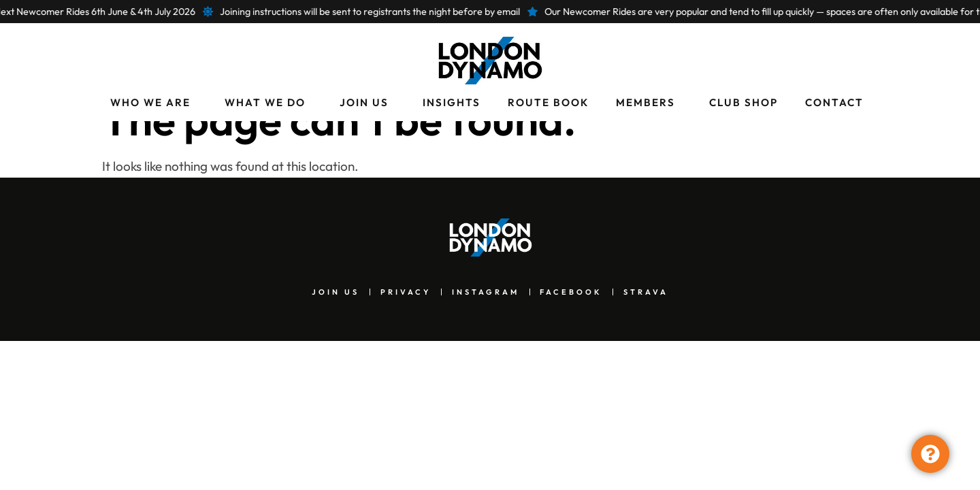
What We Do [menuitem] (265, 102)
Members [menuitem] (646, 102)
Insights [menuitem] (452, 102)
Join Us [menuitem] (364, 102)
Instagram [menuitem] (485, 315)
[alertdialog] (490, 12)
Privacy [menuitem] (398, 315)
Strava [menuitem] (661, 315)
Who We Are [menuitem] (150, 102)
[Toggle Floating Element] (930, 454)
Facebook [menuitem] (579, 315)
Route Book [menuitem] (548, 102)
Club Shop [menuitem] (744, 102)
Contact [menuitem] (834, 102)
